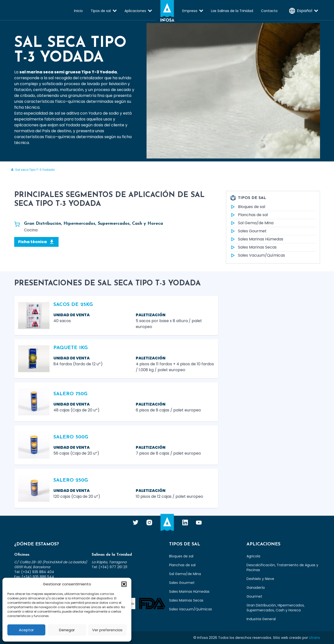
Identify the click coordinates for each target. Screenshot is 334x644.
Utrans (315, 638)
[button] (124, 584)
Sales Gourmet (248, 231)
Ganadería (256, 588)
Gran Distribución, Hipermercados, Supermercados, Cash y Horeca (276, 608)
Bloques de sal (248, 207)
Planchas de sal (249, 215)
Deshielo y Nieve (260, 579)
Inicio (78, 11)
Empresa (190, 11)
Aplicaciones (135, 11)
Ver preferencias (107, 630)
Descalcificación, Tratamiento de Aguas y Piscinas (282, 567)
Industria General (261, 619)
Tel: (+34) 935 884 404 (34, 572)
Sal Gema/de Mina (252, 223)
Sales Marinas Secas (253, 247)
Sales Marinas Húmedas (257, 239)
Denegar (67, 630)
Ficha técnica (36, 242)
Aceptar (26, 630)
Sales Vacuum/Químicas (258, 255)
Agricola (253, 556)
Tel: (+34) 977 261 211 (109, 567)
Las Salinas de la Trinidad (232, 11)
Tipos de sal (101, 11)
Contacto (269, 11)
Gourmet (254, 596)
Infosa (167, 11)
